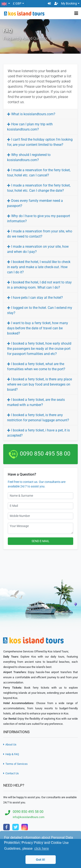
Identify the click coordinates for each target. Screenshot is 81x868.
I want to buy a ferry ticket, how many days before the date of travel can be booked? (38, 328)
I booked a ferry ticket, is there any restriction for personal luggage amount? (38, 418)
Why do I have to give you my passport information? (39, 219)
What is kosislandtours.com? (33, 114)
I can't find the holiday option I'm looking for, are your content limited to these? (40, 142)
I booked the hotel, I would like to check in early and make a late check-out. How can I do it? (39, 267)
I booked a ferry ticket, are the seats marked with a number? (36, 402)
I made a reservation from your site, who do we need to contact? (40, 234)
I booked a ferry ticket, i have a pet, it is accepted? (38, 433)
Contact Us (11, 773)
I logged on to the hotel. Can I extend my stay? (40, 310)
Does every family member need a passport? (35, 203)
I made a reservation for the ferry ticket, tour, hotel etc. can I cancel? (39, 173)
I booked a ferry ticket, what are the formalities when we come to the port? (36, 366)
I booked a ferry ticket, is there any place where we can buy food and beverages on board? (40, 384)
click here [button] (41, 849)
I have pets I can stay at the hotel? (37, 298)
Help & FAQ (11, 754)
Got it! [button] (40, 860)
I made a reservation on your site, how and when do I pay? (38, 249)
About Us (10, 744)
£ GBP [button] (17, 4)
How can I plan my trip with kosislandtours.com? (30, 127)
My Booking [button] (69, 4)
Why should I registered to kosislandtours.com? (29, 157)
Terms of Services (15, 764)
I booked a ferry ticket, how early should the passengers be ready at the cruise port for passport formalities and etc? (39, 349)
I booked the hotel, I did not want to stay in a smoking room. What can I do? (39, 285)
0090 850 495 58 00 (45, 454)
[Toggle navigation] (76, 13)
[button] (6, 4)
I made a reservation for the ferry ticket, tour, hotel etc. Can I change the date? (39, 188)
